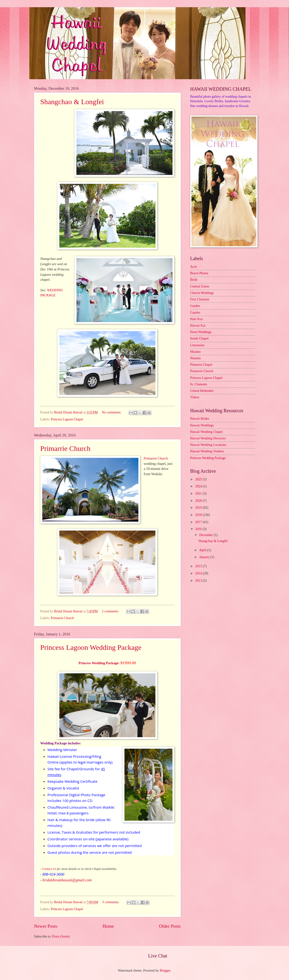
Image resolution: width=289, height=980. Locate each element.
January (205, 557)
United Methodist (202, 391)
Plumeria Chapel (201, 365)
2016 (199, 529)
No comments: (112, 412)
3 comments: (111, 902)
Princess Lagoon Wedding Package (91, 647)
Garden (195, 306)
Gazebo (195, 313)
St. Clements (199, 384)
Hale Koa (197, 319)
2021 (199, 493)
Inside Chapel (199, 338)
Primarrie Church (65, 448)
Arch (194, 267)
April (203, 550)
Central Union (200, 286)
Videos (195, 397)
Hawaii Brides (200, 419)
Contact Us (49, 869)
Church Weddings (202, 293)
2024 (199, 486)
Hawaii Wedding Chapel (206, 432)
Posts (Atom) (61, 936)
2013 (199, 581)
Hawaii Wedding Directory (208, 438)
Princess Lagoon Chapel (67, 419)
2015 (199, 566)
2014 (199, 573)
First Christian (200, 299)
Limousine (197, 345)
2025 (199, 479)
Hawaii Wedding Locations (208, 445)
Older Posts (170, 926)
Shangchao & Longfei (72, 102)
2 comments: (111, 611)
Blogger (165, 971)
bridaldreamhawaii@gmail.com (67, 880)
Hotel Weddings (201, 332)
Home (108, 926)
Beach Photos (199, 273)
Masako (196, 352)
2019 (199, 508)
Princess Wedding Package (208, 458)
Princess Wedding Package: (99, 663)
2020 (199, 501)
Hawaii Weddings (202, 425)
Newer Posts (46, 926)
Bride (194, 280)
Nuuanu (196, 358)
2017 (199, 522)
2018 (199, 515)
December (206, 535)
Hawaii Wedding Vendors (207, 451)
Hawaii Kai (198, 326)
